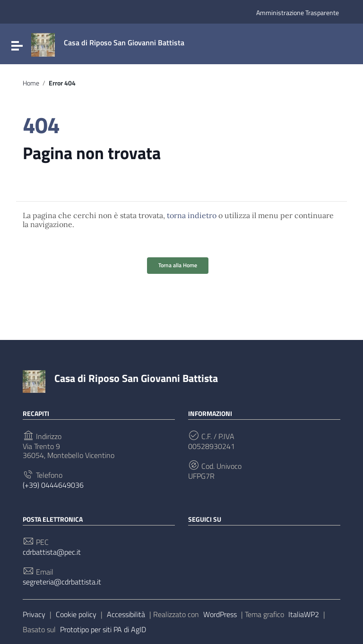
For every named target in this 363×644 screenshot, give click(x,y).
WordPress (220, 614)
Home (31, 83)
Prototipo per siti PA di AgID (103, 629)
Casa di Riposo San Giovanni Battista (136, 378)
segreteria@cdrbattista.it (62, 582)
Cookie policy (76, 614)
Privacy (34, 614)
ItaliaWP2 (304, 614)
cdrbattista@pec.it (52, 552)
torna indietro (192, 215)
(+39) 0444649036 (53, 485)
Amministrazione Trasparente (298, 13)
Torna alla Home (178, 265)
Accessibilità (126, 614)
